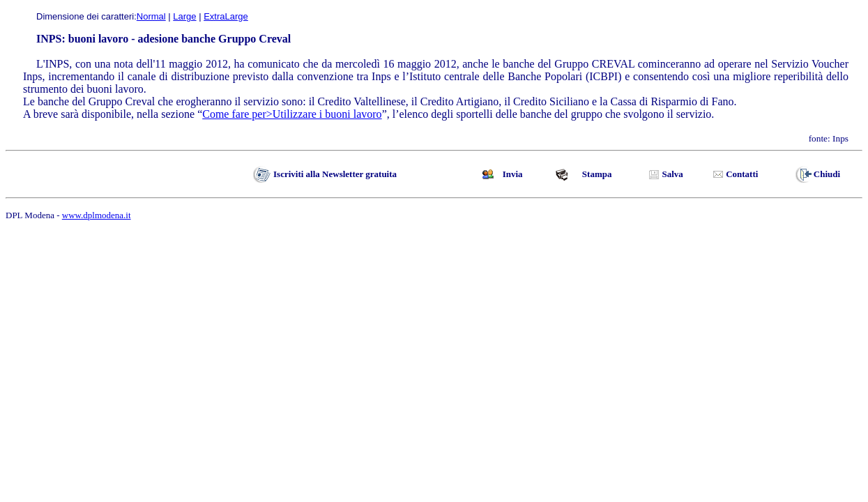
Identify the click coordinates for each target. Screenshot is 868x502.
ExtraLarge (226, 16)
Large (184, 16)
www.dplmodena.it (97, 215)
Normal (151, 16)
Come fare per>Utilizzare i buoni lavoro (292, 114)
